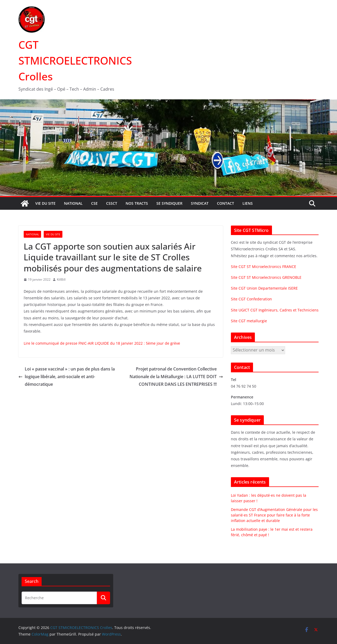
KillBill (61, 279)
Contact (226, 203)
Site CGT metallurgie (249, 321)
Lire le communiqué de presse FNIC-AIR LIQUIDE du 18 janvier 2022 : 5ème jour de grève (102, 343)
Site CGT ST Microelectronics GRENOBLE (266, 277)
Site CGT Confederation (251, 299)
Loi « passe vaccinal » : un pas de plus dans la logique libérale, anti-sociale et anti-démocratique (67, 377)
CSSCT (112, 203)
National (73, 203)
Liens (248, 203)
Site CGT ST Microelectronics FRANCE (264, 267)
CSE (94, 203)
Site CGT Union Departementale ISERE (264, 288)
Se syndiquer (169, 203)
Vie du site (45, 203)
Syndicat (200, 203)
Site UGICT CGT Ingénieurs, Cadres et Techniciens (275, 310)
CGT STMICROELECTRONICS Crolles (75, 60)
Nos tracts (137, 203)
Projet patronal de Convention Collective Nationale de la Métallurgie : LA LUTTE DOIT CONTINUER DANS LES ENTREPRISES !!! (176, 377)
